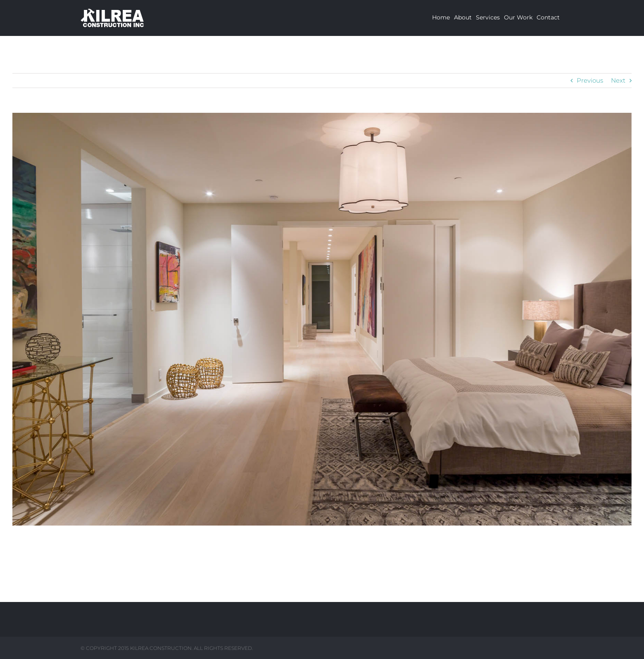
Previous (590, 80)
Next (618, 80)
